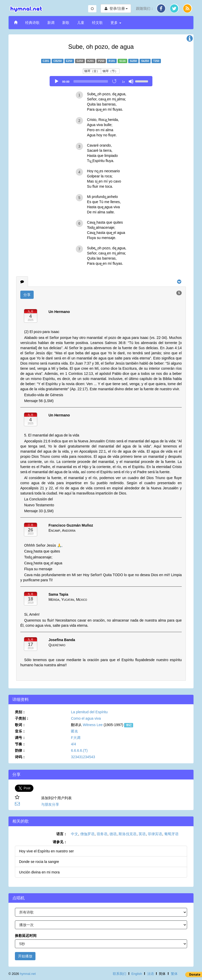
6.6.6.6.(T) (79, 750)
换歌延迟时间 (26, 936)
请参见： (60, 842)
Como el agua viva (86, 718)
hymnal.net (28, 974)
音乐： (20, 731)
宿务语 (102, 834)
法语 (151, 974)
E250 (69, 61)
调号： (20, 738)
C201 (46, 61)
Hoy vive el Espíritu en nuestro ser (46, 851)
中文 (75, 834)
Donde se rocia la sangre (39, 862)
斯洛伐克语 (127, 834)
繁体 (174, 974)
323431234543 (83, 757)
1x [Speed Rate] (123, 82)
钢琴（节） (110, 71)
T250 (156, 61)
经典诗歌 (32, 23)
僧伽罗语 (87, 834)
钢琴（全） (92, 71)
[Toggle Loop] (115, 81)
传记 (129, 725)
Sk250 (145, 61)
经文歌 (97, 23)
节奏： (20, 744)
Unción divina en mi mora (39, 872)
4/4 (73, 744)
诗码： (20, 757)
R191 (112, 61)
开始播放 (25, 956)
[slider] (91, 81)
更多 (116, 23)
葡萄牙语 (171, 834)
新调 (51, 23)
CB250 (58, 61)
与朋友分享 (50, 804)
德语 (113, 834)
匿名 (75, 731)
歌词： (20, 725)
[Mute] (131, 81)
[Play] (57, 81)
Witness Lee (93, 725)
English (137, 974)
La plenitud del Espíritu (89, 712)
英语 (142, 834)
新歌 (66, 23)
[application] (101, 81)
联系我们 (120, 974)
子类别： (22, 718)
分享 (27, 295)
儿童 (81, 23)
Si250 (133, 61)
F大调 (76, 738)
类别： (20, 712)
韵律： (20, 750)
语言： (62, 834)
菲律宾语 (155, 834)
